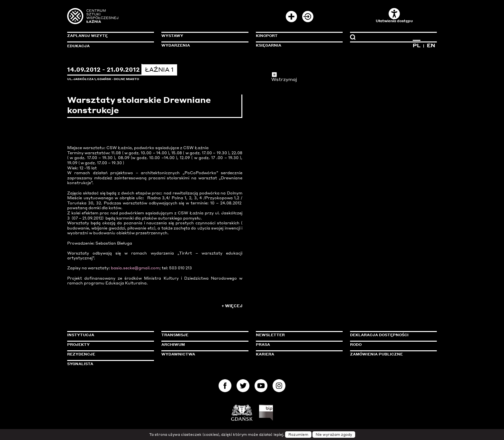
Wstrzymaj (284, 77)
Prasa (263, 345)
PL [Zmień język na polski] (417, 45)
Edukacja (78, 46)
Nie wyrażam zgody (334, 435)
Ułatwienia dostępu (394, 16)
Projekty (78, 345)
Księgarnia (269, 45)
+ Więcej (232, 306)
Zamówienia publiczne (391, 354)
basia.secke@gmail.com (135, 268)
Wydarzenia (176, 45)
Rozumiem (298, 435)
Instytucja (81, 335)
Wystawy (172, 36)
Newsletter (270, 335)
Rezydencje (81, 354)
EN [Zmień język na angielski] (431, 45)
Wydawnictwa (178, 354)
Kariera (265, 354)
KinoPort (267, 36)
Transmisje (202, 335)
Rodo (356, 345)
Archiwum (173, 345)
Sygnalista (80, 364)
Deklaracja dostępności (379, 335)
